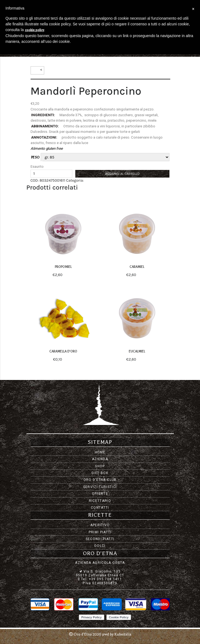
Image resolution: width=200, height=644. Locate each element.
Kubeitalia (123, 634)
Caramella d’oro (63, 351)
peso (35, 157)
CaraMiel (137, 267)
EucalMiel (137, 351)
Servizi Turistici (100, 487)
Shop (100, 466)
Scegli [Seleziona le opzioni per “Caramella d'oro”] (68, 359)
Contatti (100, 508)
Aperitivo (100, 525)
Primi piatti (100, 532)
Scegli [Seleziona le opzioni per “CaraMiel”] (142, 275)
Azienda (100, 459)
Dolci (100, 546)
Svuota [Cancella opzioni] (46, 162)
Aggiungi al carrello (122, 174)
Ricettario (100, 501)
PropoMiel (63, 267)
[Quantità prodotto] (51, 174)
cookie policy (35, 30)
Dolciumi (92, 180)
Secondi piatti (100, 539)
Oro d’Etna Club (100, 480)
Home (100, 452)
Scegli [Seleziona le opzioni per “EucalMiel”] (142, 359)
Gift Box (100, 473)
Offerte (100, 494)
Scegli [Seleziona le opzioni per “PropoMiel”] (68, 275)
